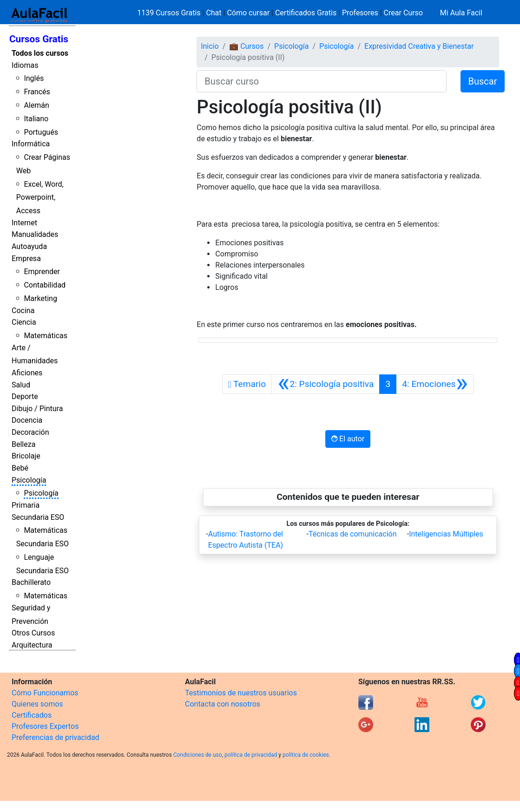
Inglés (34, 78)
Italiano (36, 119)
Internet (24, 223)
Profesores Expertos (45, 726)
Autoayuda (29, 246)
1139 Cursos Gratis (170, 13)
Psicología (29, 480)
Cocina (23, 311)
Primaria (26, 505)
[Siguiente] (435, 384)
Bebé (20, 468)
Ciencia (24, 322)
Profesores (360, 13)
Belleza (23, 444)
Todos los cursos (40, 53)
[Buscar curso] (321, 81)
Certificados (32, 715)
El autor (348, 439)
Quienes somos (37, 704)
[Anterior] (326, 384)
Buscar (483, 81)
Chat (214, 13)
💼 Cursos (246, 46)
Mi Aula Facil (461, 13)
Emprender (42, 272)
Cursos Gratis (39, 39)
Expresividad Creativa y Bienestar (419, 46)
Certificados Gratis (306, 13)
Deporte (25, 396)
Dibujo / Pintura (37, 409)
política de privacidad (251, 755)
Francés (37, 92)
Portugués (41, 132)
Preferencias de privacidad (56, 737)
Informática (31, 144)
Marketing (40, 298)
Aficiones (27, 373)
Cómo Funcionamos (45, 693)
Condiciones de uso (198, 755)
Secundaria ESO (38, 517)
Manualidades (35, 234)
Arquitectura (32, 645)
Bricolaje (26, 456)
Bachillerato (31, 582)
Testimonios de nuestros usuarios (241, 693)
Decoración (30, 432)
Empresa (26, 259)
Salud (21, 385)
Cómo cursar (248, 13)
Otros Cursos (33, 633)
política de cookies (306, 755)
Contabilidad (45, 285)
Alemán (36, 105)
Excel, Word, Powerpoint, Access (40, 198)
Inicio (210, 46)
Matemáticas (46, 336)
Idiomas (25, 65)
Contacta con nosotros (223, 704)
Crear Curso (403, 13)
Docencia (27, 420)
